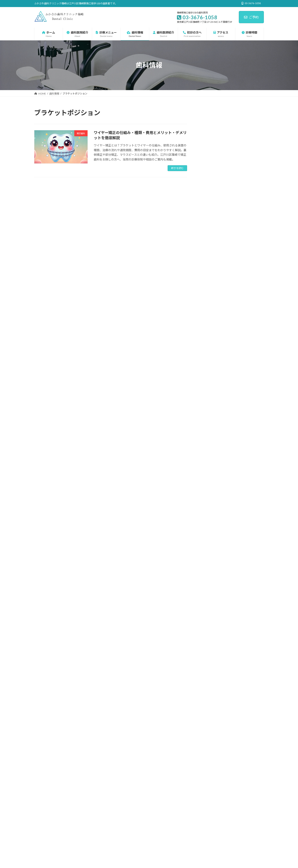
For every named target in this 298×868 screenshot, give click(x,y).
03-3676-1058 (213, 672)
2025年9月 (210, 569)
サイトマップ (78, 795)
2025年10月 (211, 561)
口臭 (209, 421)
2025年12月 (211, 544)
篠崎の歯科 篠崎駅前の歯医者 (149, 780)
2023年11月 (211, 611)
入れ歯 (210, 413)
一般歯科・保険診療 (219, 396)
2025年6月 (210, 586)
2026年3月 (210, 519)
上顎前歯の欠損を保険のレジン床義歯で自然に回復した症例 (245, 144)
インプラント (215, 371)
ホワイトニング (216, 379)
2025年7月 (210, 578)
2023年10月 (211, 620)
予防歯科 (212, 404)
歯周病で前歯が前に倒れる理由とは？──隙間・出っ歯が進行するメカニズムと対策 (245, 332)
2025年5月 (210, 595)
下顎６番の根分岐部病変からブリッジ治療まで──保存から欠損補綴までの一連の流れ (245, 290)
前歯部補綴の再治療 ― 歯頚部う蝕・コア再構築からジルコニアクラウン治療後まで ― (245, 227)
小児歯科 (212, 438)
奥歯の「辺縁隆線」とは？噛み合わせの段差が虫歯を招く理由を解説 (245, 186)
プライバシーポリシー (50, 795)
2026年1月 (210, 536)
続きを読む (177, 168)
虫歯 (209, 480)
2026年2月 (210, 527)
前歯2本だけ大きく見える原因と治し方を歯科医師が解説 (227, 826)
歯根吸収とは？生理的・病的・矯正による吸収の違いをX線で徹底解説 (245, 311)
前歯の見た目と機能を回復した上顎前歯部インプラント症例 (245, 269)
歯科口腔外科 (215, 463)
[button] (210, 731)
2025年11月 (211, 553)
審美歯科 (212, 429)
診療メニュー (212, 362)
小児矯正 (212, 446)
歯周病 (210, 455)
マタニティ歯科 (216, 387)
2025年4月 (210, 603)
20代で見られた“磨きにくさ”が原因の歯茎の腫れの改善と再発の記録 (244, 206)
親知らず (212, 488)
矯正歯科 (212, 471)
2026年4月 (210, 511)
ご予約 (251, 17)
